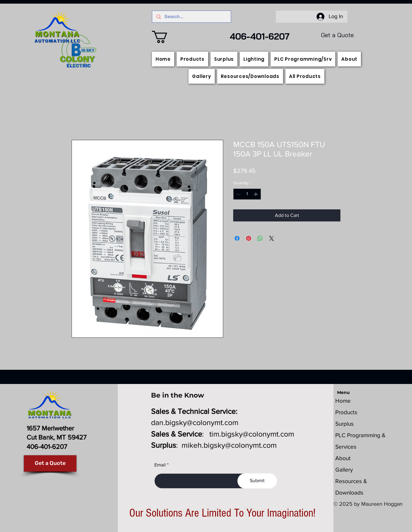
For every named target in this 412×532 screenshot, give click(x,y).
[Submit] (257, 481)
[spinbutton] (247, 194)
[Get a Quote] (50, 463)
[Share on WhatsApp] (260, 238)
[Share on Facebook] (237, 238)
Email (160, 465)
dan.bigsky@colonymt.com (195, 422)
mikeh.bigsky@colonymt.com (229, 445)
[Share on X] (272, 238)
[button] (167, 37)
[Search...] (191, 17)
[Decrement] (238, 194)
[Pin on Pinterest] (249, 238)
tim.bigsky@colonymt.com (252, 434)
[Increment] (256, 194)
